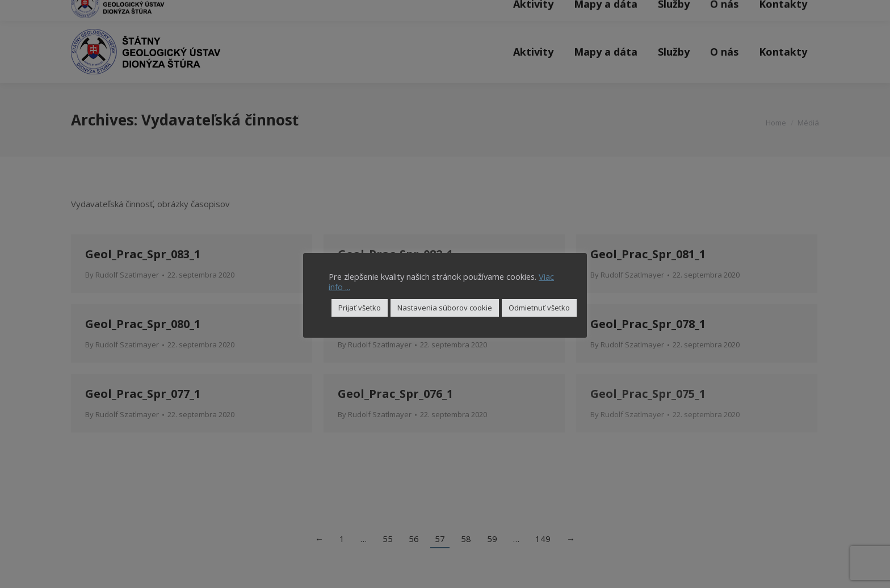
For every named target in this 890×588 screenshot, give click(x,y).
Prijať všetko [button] (360, 308)
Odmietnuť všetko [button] (539, 308)
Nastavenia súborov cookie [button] (445, 308)
